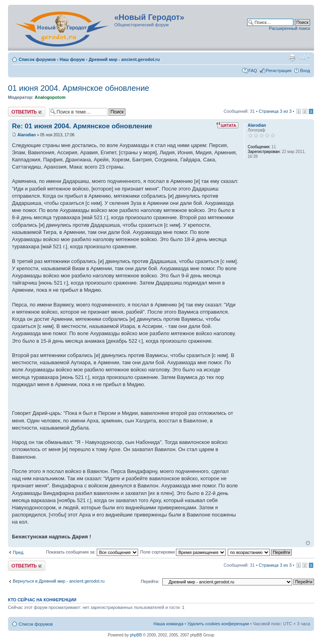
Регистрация (279, 71)
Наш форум (72, 59)
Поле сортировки (183, 552)
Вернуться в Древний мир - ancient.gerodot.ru (59, 581)
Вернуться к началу (308, 543)
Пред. (19, 552)
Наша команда (168, 624)
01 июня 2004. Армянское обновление (79, 88)
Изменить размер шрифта (304, 58)
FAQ (253, 71)
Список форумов (37, 59)
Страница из (275, 111)
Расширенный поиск (289, 28)
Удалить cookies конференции (218, 624)
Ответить (27, 112)
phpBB (136, 635)
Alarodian (27, 135)
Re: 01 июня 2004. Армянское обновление (82, 126)
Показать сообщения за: (92, 552)
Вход (305, 71)
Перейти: (150, 581)
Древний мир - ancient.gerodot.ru (124, 59)
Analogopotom (50, 97)
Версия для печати (292, 58)
